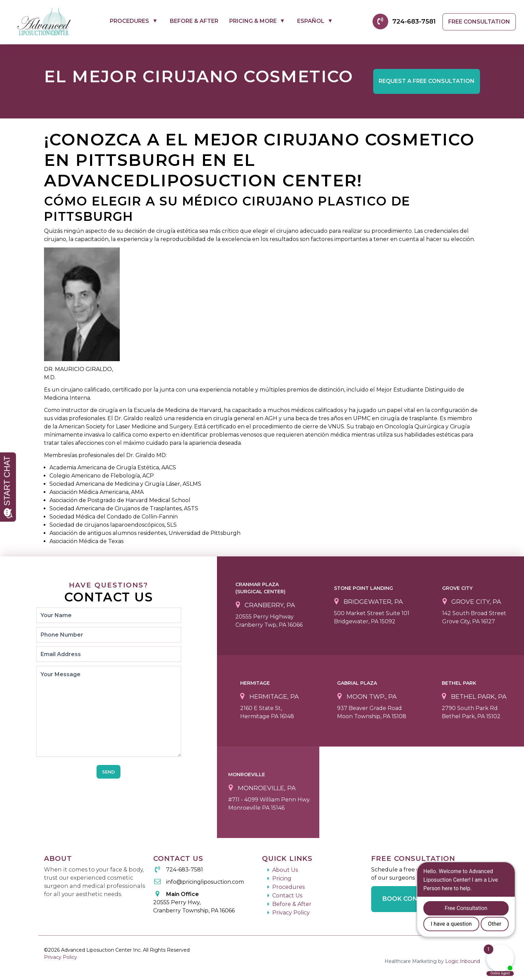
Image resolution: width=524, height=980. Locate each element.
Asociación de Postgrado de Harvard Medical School (120, 500)
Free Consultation (479, 22)
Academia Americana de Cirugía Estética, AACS (113, 467)
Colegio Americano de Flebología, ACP (102, 476)
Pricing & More (253, 21)
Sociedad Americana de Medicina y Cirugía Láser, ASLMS (125, 484)
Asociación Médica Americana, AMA (97, 492)
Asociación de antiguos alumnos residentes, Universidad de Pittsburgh (145, 533)
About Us (285, 870)
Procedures (129, 21)
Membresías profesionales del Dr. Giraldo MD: (105, 455)
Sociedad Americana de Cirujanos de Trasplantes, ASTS (124, 508)
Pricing (282, 878)
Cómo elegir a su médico (143, 201)
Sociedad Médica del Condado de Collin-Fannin (114, 517)
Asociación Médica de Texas (86, 541)
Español (311, 21)
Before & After (194, 21)
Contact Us (287, 896)
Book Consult (409, 899)
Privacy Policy (291, 913)
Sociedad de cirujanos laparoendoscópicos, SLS (113, 525)
